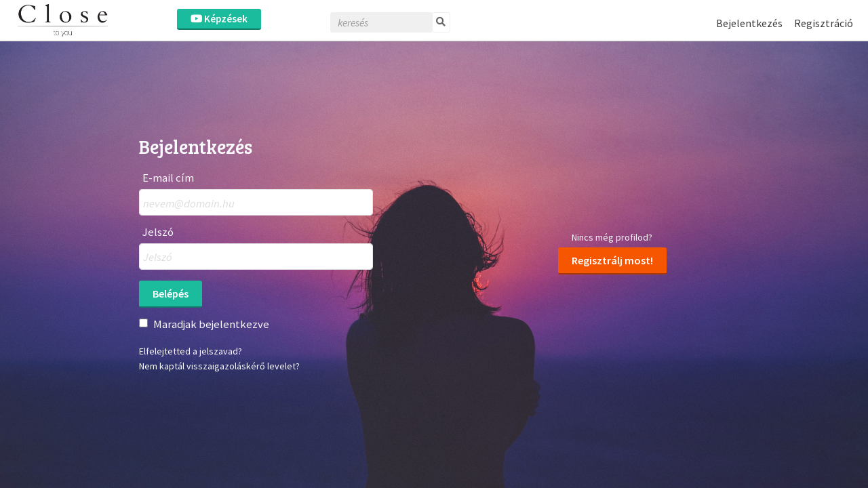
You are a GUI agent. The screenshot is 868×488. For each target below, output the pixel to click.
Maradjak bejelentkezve (211, 324)
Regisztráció (824, 23)
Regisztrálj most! (612, 260)
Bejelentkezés (749, 23)
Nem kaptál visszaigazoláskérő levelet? (219, 366)
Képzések (219, 19)
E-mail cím (168, 178)
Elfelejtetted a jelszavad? (191, 351)
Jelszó (158, 232)
